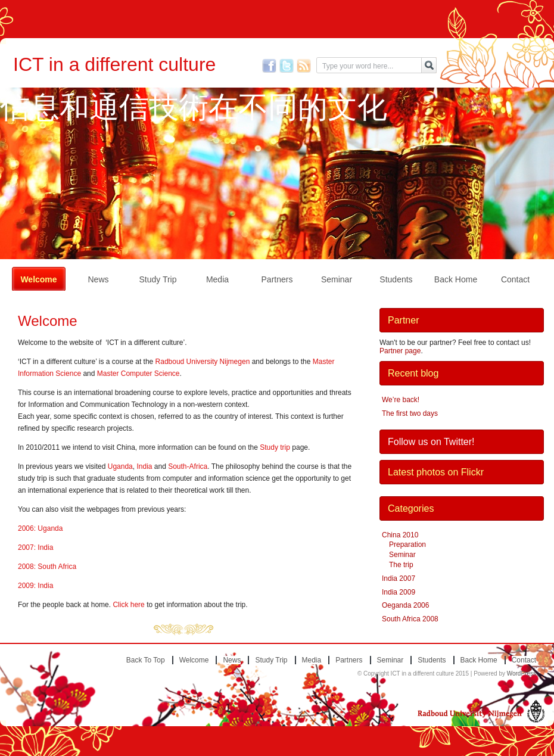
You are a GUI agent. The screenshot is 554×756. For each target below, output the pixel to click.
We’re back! (401, 400)
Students (396, 279)
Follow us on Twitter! (431, 442)
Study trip (158, 279)
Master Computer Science (138, 374)
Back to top (146, 660)
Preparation (407, 545)
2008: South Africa (47, 567)
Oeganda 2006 (405, 605)
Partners (277, 279)
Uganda (120, 466)
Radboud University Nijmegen (203, 362)
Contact (515, 279)
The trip (401, 565)
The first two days (410, 413)
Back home (456, 279)
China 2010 (400, 535)
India (144, 466)
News (98, 279)
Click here (128, 605)
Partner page (400, 351)
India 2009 (399, 592)
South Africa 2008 (410, 619)
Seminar (337, 279)
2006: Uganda (40, 528)
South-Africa (188, 466)
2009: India (35, 586)
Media (217, 279)
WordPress (522, 673)
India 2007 (399, 578)
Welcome (38, 279)
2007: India (35, 547)
